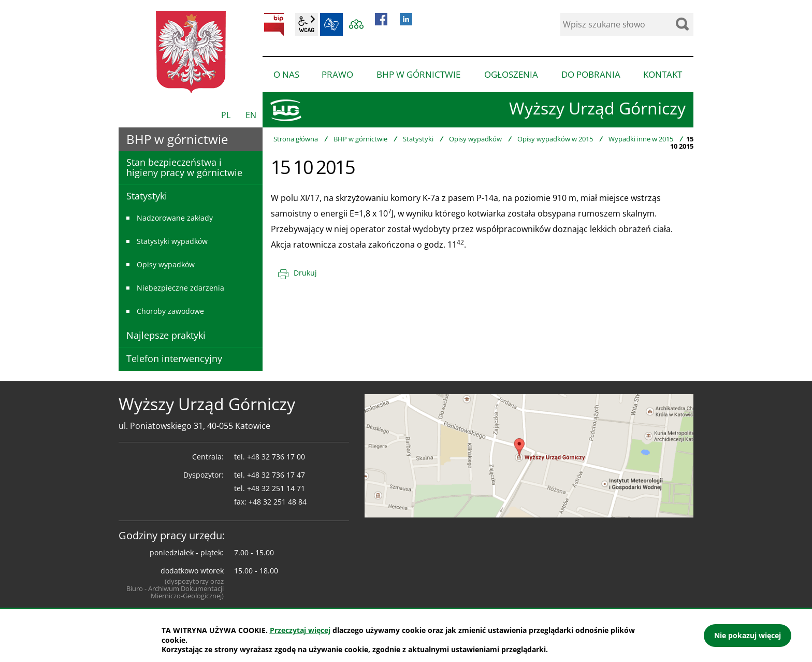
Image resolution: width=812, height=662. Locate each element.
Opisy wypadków (475, 139)
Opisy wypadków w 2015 (555, 139)
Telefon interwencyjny (174, 358)
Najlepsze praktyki (166, 335)
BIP (274, 24)
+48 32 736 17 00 (276, 457)
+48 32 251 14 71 (276, 488)
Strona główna (296, 139)
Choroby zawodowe (170, 311)
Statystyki (418, 139)
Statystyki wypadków (172, 241)
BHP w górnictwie (360, 139)
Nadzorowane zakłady (175, 218)
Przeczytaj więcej (300, 630)
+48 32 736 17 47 (276, 475)
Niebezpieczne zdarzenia (180, 288)
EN (251, 115)
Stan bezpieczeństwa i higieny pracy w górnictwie (184, 167)
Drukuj (305, 273)
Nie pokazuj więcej (748, 635)
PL (226, 115)
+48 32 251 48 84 (278, 502)
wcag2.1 (307, 24)
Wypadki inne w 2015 (641, 139)
